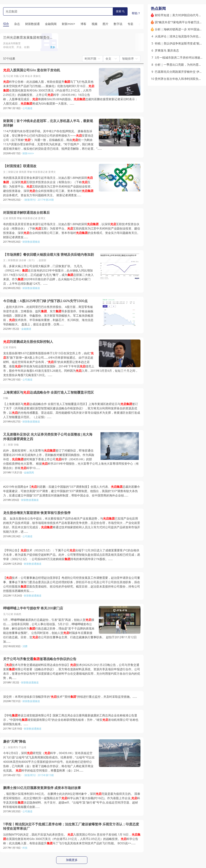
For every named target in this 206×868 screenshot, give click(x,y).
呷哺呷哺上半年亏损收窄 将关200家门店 (33, 608)
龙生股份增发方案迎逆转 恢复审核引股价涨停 (37, 513)
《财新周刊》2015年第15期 (38, 775)
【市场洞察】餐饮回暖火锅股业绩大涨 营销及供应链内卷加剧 (48, 255)
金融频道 (26, 329)
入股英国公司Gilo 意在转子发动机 (32, 70)
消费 (25, 646)
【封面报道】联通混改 (20, 166)
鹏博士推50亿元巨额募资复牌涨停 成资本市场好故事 (42, 788)
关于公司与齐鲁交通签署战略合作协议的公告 (40, 659)
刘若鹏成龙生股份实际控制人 (28, 342)
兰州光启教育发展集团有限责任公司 (30, 37)
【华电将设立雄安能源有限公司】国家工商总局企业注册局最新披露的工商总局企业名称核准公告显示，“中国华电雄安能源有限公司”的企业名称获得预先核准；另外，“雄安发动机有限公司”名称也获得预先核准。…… (71, 720)
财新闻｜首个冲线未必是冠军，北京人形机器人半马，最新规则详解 (48, 123)
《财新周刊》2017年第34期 (38, 200)
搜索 (120, 11)
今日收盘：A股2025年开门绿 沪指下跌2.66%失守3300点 (45, 301)
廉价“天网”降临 (14, 741)
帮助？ (136, 13)
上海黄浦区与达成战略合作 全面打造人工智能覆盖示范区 (48, 392)
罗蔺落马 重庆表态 (167, 50)
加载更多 (72, 860)
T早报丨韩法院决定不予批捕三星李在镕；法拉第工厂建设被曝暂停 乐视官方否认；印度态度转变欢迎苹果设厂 (71, 827)
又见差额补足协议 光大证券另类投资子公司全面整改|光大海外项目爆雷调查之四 (48, 437)
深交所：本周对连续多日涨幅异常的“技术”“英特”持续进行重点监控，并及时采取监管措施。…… (70, 697)
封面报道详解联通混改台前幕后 (26, 213)
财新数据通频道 (31, 242)
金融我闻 (29, 472)
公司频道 (27, 108)
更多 (53, 47)
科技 (25, 848)
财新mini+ (28, 153)
